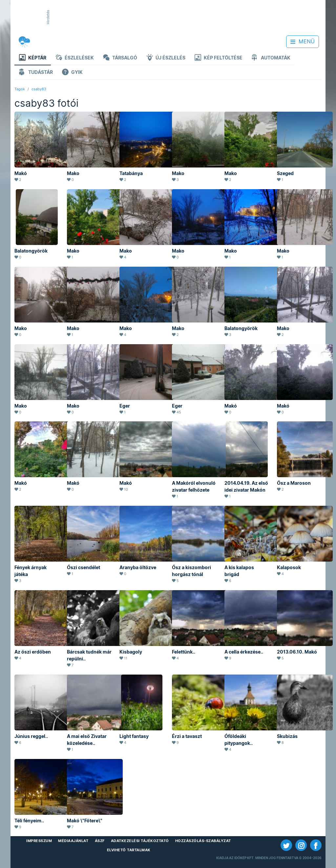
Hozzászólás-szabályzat (203, 841)
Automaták (271, 58)
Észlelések (75, 58)
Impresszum (39, 841)
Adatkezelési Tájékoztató (140, 841)
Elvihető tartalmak (129, 850)
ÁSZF (100, 841)
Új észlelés (166, 58)
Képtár (33, 58)
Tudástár (36, 73)
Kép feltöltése (219, 58)
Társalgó (120, 58)
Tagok (20, 89)
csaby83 (39, 89)
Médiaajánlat (73, 841)
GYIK (72, 73)
